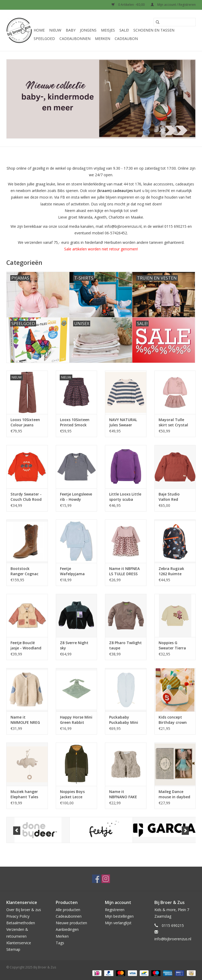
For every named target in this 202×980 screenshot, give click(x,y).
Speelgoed (44, 39)
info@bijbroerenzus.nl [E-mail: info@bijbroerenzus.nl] (173, 939)
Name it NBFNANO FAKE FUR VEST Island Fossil (124, 794)
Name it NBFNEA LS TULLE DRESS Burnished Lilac (124, 571)
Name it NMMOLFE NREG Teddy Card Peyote (25, 720)
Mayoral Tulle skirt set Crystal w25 (173, 422)
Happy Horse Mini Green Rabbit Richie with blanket (76, 720)
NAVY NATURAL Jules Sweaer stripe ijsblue (123, 422)
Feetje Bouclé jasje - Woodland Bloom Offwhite (26, 645)
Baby (71, 30)
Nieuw (55, 30)
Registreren (115, 910)
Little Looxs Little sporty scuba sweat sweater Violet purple (125, 497)
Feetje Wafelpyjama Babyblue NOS (73, 571)
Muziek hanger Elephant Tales (24, 794)
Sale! (124, 30)
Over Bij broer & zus (24, 910)
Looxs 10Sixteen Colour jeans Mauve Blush (25, 422)
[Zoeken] (175, 22)
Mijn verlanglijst (118, 923)
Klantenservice (19, 943)
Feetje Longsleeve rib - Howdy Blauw (76, 497)
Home (39, 30)
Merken (103, 39)
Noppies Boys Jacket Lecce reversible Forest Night (75, 794)
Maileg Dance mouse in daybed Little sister (174, 794)
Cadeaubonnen (75, 39)
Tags (60, 943)
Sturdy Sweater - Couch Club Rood (26, 497)
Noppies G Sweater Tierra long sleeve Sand (174, 645)
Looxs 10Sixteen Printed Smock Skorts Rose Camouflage (75, 422)
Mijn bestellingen (119, 916)
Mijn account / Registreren (173, 5)
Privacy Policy (18, 916)
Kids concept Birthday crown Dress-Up (173, 720)
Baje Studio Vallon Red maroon (169, 497)
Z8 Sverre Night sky (74, 645)
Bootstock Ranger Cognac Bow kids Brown (25, 571)
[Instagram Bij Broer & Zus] (106, 879)
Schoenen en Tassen (154, 30)
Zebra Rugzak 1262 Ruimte (171, 571)
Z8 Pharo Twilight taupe (125, 645)
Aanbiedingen (67, 929)
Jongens (88, 30)
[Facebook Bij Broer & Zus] (96, 879)
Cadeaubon (126, 39)
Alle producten (68, 910)
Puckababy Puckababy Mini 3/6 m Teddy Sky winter (124, 720)
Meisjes (108, 30)
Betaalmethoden (21, 923)
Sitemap (13, 949)
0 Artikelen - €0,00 (128, 5)
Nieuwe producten (71, 923)
